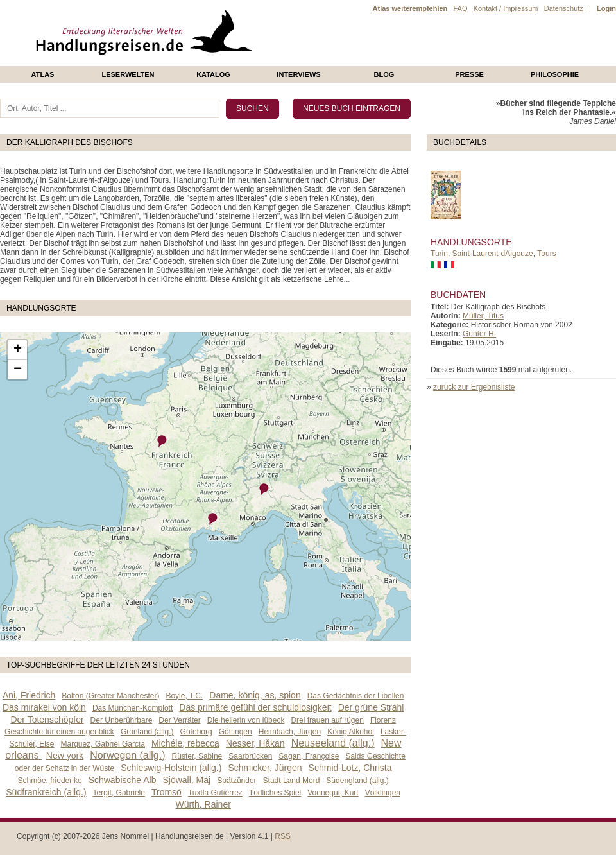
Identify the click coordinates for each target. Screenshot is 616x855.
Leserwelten (128, 74)
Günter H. (479, 334)
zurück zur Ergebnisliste (474, 387)
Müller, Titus (483, 316)
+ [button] (18, 350)
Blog (384, 74)
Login (606, 8)
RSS (283, 836)
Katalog (213, 74)
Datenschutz (564, 8)
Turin (439, 254)
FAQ (460, 8)
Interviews (298, 74)
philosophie (555, 74)
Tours (546, 254)
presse (469, 74)
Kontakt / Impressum (506, 8)
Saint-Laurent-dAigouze (493, 254)
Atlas (43, 74)
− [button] (18, 370)
